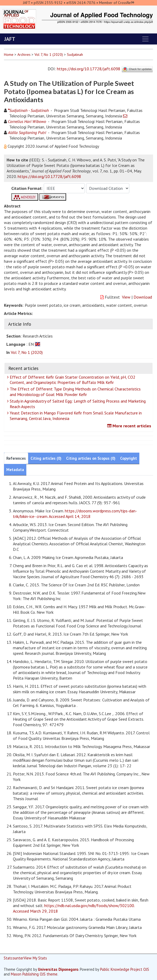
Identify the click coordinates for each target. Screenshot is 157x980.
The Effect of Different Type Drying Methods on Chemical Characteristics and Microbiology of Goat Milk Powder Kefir (75, 392)
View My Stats (35, 958)
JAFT (10, 39)
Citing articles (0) (46, 458)
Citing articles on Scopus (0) (91, 458)
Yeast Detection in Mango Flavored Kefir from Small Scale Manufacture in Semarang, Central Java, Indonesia (75, 416)
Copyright (129, 458)
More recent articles (130, 426)
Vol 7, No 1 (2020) (49, 55)
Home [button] (9, 55)
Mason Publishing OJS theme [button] (34, 974)
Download (143, 297)
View (126, 297)
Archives (24, 55)
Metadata (15, 470)
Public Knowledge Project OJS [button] (125, 969)
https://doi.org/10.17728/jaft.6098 (89, 69)
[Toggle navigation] (145, 39)
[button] (6, 146)
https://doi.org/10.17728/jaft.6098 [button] (49, 176)
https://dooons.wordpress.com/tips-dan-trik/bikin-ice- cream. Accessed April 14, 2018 (75, 514)
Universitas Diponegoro (58, 969)
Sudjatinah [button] (75, 55)
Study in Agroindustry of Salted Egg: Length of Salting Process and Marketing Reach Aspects (77, 404)
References (16, 458)
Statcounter (14, 958)
